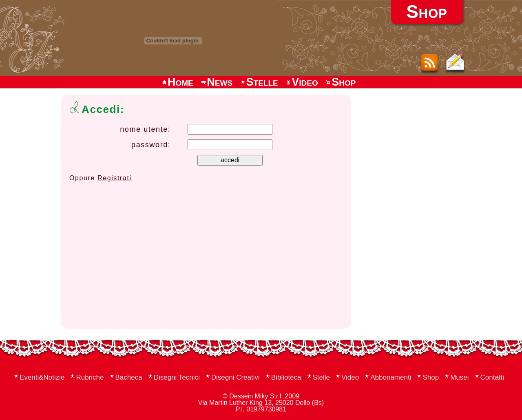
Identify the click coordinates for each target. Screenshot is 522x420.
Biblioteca (286, 377)
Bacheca (129, 377)
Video (301, 82)
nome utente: (145, 129)
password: (151, 145)
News (216, 82)
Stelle (259, 82)
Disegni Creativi (236, 377)
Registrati (115, 178)
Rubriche (90, 377)
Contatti (492, 377)
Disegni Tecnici (177, 377)
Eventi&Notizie (42, 377)
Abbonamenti (391, 377)
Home (177, 82)
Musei (459, 377)
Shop (340, 82)
